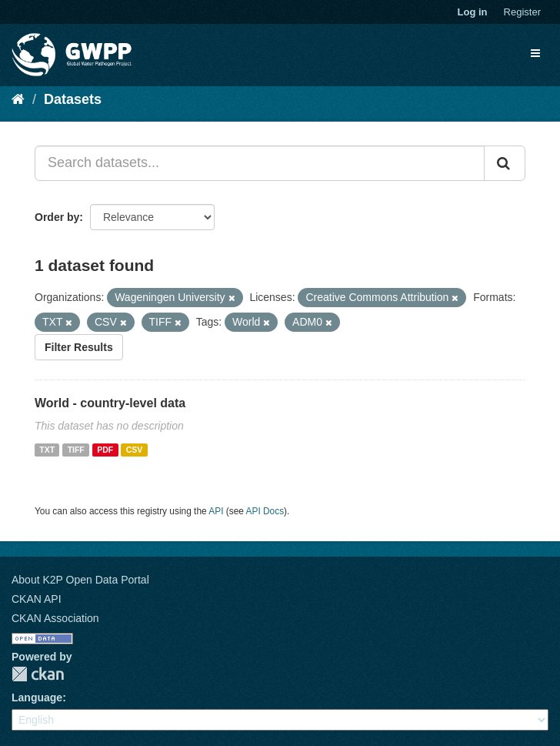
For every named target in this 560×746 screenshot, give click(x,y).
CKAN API (37, 599)
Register (522, 12)
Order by (57, 217)
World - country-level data (110, 403)
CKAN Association (55, 618)
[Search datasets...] (260, 163)
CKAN (38, 674)
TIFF (76, 450)
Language (37, 697)
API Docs (265, 511)
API (216, 511)
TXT (47, 450)
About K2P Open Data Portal (80, 580)
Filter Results (79, 347)
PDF (105, 450)
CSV (135, 450)
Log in (473, 12)
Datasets (73, 99)
